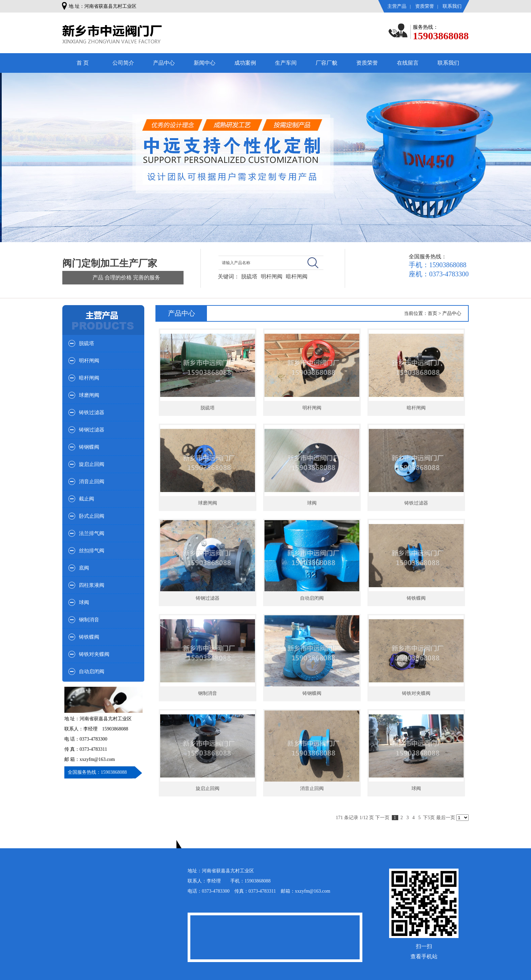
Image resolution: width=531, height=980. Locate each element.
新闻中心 (205, 63)
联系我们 (452, 6)
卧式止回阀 (92, 516)
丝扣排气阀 (92, 551)
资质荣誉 (425, 6)
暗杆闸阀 (297, 276)
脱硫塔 (249, 276)
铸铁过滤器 (92, 412)
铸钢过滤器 (92, 430)
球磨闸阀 (89, 395)
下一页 (382, 818)
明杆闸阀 (272, 276)
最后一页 (446, 818)
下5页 (429, 818)
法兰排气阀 (92, 533)
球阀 (84, 602)
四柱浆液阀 (92, 585)
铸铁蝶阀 (89, 637)
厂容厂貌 (326, 63)
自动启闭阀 (92, 672)
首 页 (83, 63)
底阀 (84, 568)
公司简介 (123, 63)
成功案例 (245, 63)
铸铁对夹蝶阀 (94, 654)
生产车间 (286, 63)
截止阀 (87, 499)
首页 (432, 313)
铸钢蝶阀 (89, 447)
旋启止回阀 (92, 464)
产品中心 (164, 63)
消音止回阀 (92, 482)
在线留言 (408, 63)
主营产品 (397, 6)
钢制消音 (89, 620)
